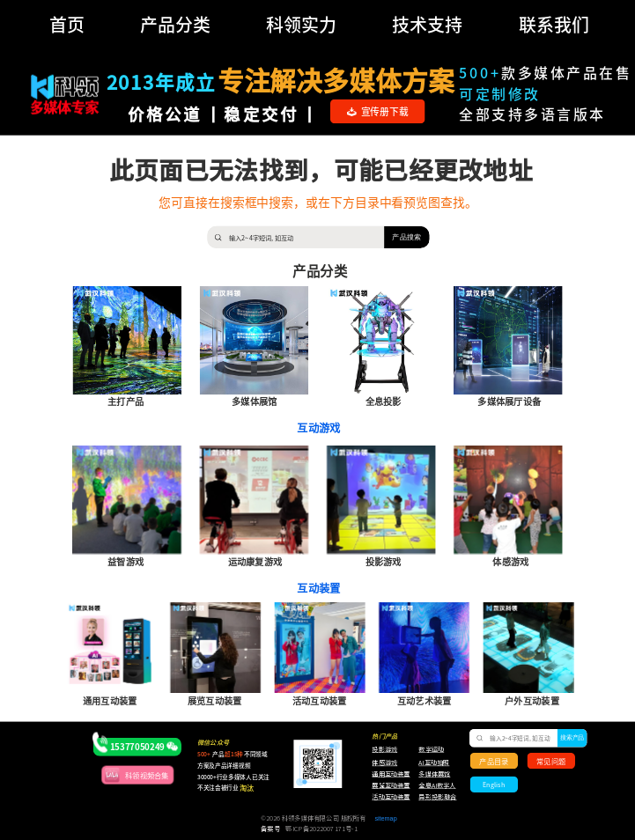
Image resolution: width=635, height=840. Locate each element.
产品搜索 (406, 236)
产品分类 (175, 24)
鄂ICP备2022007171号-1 (321, 829)
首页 (67, 24)
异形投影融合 (436, 797)
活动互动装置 (391, 797)
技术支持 (427, 24)
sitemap (385, 818)
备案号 (270, 829)
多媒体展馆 (434, 774)
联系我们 (554, 24)
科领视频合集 (147, 775)
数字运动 (431, 749)
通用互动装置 (386, 774)
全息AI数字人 (437, 786)
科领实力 (301, 24)
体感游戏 (384, 763)
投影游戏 (384, 749)
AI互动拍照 (433, 763)
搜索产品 (572, 738)
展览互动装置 (386, 786)
